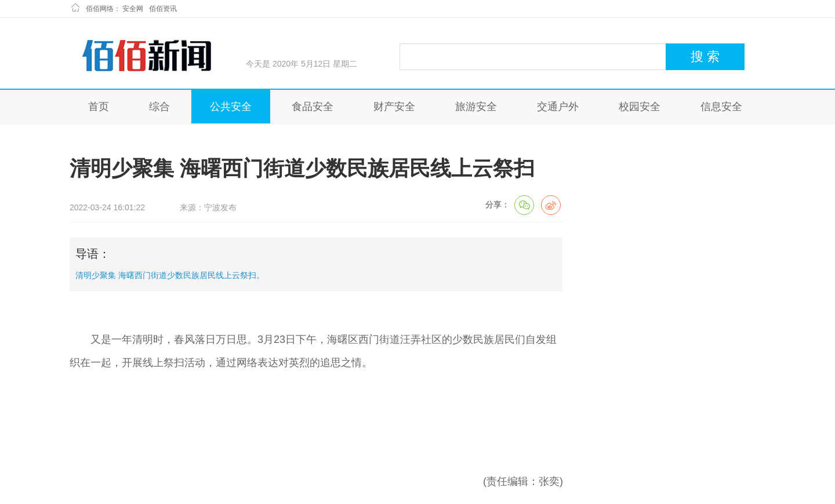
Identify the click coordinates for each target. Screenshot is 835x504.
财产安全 (394, 107)
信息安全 (721, 107)
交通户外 (558, 107)
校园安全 (640, 107)
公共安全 (231, 107)
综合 (159, 107)
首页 (99, 107)
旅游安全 (476, 107)
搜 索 (705, 56)
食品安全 (313, 107)
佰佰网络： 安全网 (115, 9)
